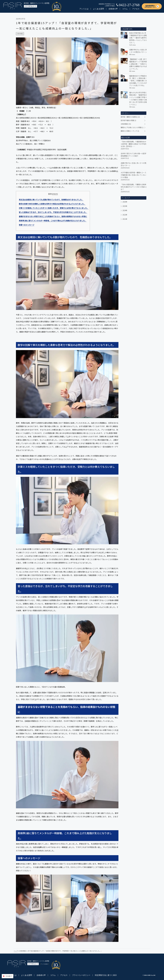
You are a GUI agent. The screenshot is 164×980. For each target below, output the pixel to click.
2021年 (125, 219)
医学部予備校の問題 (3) (128, 120)
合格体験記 (20, 34)
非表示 (55, 194)
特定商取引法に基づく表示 (106, 975)
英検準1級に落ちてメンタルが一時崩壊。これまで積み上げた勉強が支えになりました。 (53, 221)
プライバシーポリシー (81, 975)
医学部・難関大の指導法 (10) (130, 117)
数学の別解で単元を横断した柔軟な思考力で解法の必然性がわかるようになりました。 (52, 204)
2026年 (125, 202)
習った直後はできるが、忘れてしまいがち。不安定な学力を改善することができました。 (53, 212)
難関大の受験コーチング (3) (130, 131)
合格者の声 (113, 9)
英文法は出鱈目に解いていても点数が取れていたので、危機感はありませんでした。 (51, 200)
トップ (16, 951)
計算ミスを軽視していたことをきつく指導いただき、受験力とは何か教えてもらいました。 (54, 208)
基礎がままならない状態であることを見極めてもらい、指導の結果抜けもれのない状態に (53, 216)
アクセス (136, 9)
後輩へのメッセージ (27, 225)
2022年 (125, 215)
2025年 (125, 206)
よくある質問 (99, 9)
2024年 (125, 210)
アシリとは (84, 9)
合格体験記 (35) (126, 124)
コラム (125, 9)
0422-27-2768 (129, 5)
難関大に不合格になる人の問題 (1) (132, 127)
